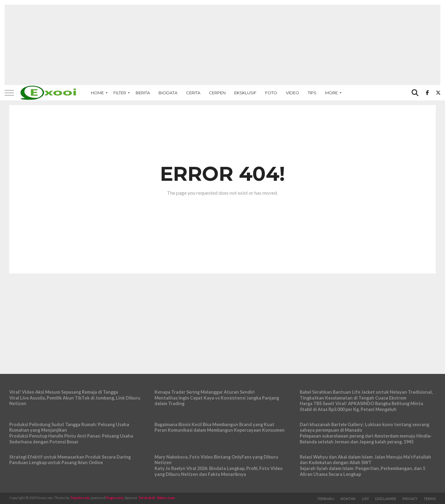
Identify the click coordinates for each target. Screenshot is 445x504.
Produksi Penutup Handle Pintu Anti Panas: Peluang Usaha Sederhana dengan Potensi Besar (71, 439)
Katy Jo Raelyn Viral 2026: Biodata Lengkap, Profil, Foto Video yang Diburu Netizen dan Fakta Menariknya (219, 471)
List (365, 499)
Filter (120, 93)
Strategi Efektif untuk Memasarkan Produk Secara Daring (70, 457)
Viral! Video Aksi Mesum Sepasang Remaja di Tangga (64, 392)
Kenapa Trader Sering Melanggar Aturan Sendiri (205, 392)
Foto (271, 93)
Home (97, 93)
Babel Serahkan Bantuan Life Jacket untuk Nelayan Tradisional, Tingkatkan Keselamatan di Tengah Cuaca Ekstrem (366, 395)
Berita (143, 93)
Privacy (410, 499)
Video (292, 93)
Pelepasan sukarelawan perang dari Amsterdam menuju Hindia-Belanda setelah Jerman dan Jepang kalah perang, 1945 (366, 439)
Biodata (168, 93)
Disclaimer (386, 499)
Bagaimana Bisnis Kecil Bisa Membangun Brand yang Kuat (214, 424)
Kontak (348, 499)
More (331, 93)
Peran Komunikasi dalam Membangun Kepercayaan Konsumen (220, 430)
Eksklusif (245, 93)
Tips (312, 93)
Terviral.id (146, 498)
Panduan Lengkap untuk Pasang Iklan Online (56, 462)
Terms (430, 499)
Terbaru (326, 499)
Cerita (193, 93)
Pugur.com (115, 498)
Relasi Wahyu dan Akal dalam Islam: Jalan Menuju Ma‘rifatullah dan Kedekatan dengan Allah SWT (365, 460)
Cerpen (217, 93)
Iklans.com (166, 498)
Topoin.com (80, 498)
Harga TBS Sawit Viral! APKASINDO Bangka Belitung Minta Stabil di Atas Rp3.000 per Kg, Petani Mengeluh (361, 406)
